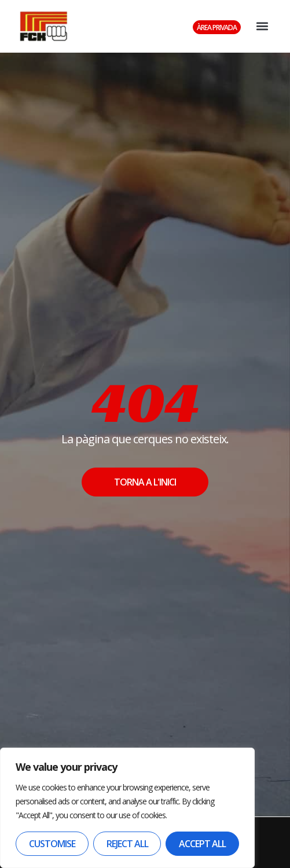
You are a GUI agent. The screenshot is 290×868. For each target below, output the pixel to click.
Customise (52, 844)
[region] (127, 808)
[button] (262, 26)
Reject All (127, 844)
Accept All (202, 844)
